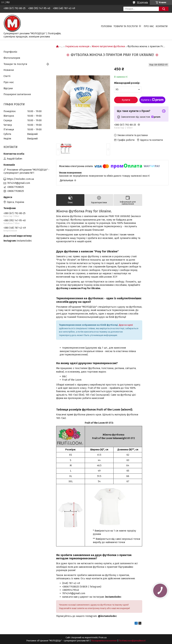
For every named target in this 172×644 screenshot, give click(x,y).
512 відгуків (142, 2)
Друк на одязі (126, 325)
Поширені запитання (17, 94)
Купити (126, 100)
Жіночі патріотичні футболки (108, 47)
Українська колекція (77, 47)
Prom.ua (103, 638)
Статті (7, 76)
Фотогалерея (12, 58)
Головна (106, 26)
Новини (9, 70)
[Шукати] (164, 9)
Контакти (162, 26)
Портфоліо (10, 52)
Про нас (149, 26)
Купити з (152, 100)
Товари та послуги (126, 26)
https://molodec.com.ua (20, 179)
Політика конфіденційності (132, 641)
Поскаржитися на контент (104, 641)
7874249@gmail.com (19, 183)
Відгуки (8, 88)
